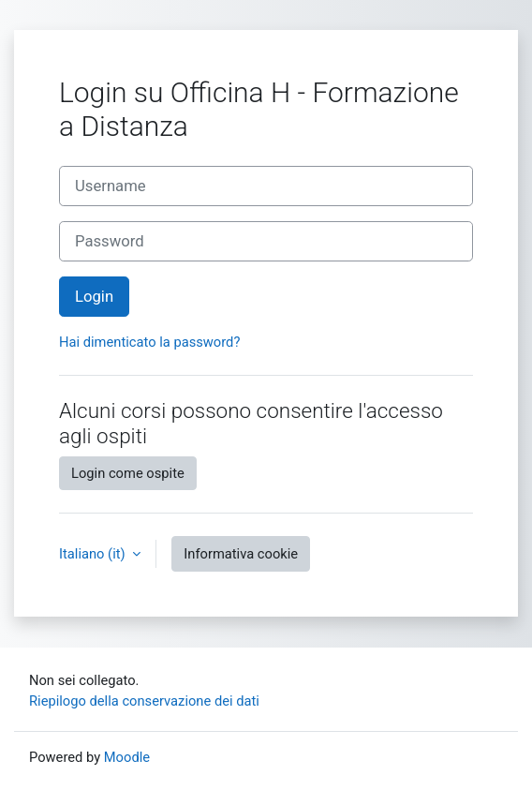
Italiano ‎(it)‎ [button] (94, 554)
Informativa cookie (241, 554)
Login (94, 297)
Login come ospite (128, 473)
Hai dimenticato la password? (149, 342)
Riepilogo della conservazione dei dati (144, 701)
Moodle (127, 757)
